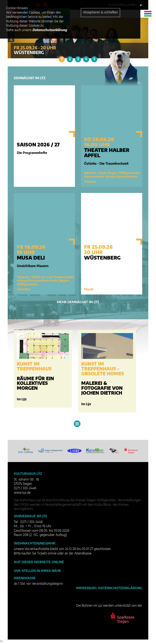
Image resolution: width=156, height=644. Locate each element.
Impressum (86, 588)
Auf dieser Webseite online (39, 562)
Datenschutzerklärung (120, 588)
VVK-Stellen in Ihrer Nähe (37, 571)
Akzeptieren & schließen (100, 12)
